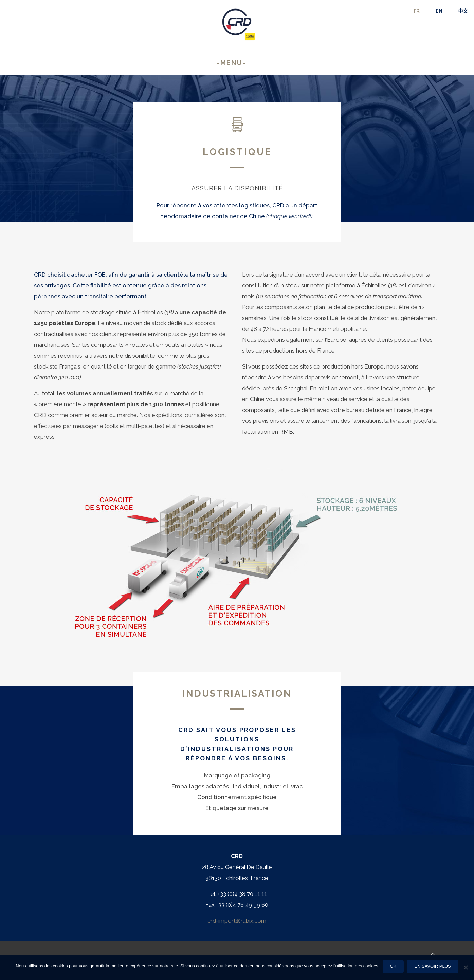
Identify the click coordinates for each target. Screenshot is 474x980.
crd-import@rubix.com (237, 921)
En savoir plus (433, 966)
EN (439, 11)
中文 (463, 11)
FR (417, 11)
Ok (393, 966)
